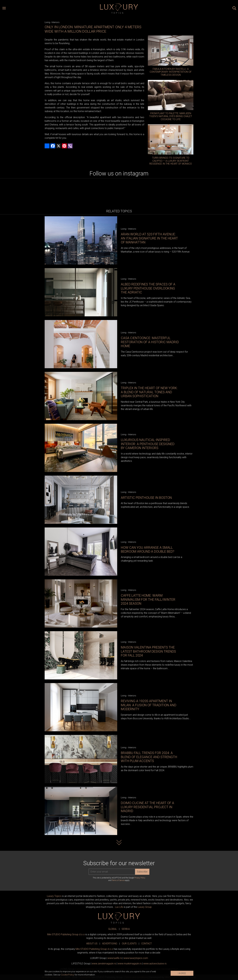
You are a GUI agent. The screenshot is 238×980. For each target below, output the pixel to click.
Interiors (56, 22)
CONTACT (147, 944)
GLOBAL (113, 929)
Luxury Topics (54, 896)
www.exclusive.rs (155, 964)
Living (47, 22)
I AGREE (182, 973)
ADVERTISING (110, 944)
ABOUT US (92, 944)
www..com (136, 958)
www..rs (115, 958)
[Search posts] (234, 9)
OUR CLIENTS (129, 944)
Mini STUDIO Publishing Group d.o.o (66, 934)
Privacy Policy (140, 878)
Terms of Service (118, 880)
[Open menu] (4, 9)
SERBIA (126, 929)
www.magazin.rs (104, 964)
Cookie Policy (68, 975)
